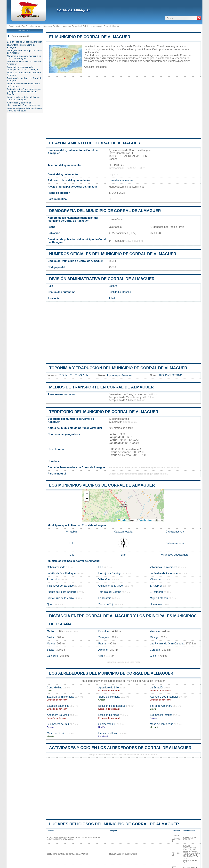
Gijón (153, 656)
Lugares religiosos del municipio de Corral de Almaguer (114, 824)
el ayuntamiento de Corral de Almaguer (95, 143)
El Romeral (156, 592)
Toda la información (21, 36)
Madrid (51, 631)
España (113, 286)
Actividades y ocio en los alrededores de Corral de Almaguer (120, 748)
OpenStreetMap (146, 520)
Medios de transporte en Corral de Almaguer (101, 387)
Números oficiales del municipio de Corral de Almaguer (113, 254)
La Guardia (105, 598)
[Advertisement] (123, 108)
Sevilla (51, 637)
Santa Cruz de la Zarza (60, 598)
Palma (102, 644)
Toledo (112, 298)
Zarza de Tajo (106, 604)
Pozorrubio (53, 580)
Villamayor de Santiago (60, 586)
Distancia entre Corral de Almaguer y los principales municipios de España (24, 92)
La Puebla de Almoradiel (164, 573)
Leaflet (122, 520)
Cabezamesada (123, 532)
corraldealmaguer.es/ (121, 180)
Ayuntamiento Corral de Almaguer (106, 26)
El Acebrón (156, 586)
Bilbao (50, 650)
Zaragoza (104, 637)
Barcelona (104, 631)
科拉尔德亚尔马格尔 (171, 375)
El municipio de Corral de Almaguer (90, 37)
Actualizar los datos (95, 67)
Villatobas (72, 532)
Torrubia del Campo (110, 592)
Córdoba (155, 650)
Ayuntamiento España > (20, 26)
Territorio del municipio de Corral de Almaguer (104, 412)
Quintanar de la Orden (111, 586)
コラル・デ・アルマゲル (73, 375)
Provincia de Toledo (80, 26)
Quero (50, 604)
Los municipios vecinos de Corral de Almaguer (102, 485)
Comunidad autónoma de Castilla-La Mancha (50, 26)
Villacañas (104, 580)
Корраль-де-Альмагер (120, 375)
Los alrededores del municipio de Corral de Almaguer (111, 673)
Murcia (51, 644)
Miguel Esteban (159, 598)
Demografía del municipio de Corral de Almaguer (105, 211)
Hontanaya (156, 604)
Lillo (72, 543)
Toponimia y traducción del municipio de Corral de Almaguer (118, 368)
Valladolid (52, 656)
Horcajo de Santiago (110, 573)
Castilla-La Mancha (120, 292)
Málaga (154, 637)
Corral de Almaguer (73, 10)
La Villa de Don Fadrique (61, 573)
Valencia (155, 631)
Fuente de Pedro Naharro (62, 592)
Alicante (103, 650)
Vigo (101, 656)
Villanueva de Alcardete (175, 555)
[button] (87, 494)
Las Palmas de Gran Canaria (167, 644)
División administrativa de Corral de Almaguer (102, 279)
